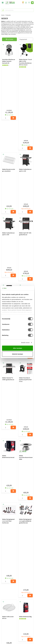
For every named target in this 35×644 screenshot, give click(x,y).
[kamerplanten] (17, 10)
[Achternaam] (26, 598)
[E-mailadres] (17, 603)
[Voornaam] (9, 598)
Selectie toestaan (18, 354)
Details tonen (25, 342)
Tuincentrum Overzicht (18, 639)
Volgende (31, 461)
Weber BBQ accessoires (11, 543)
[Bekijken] (32, 3)
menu (3, 3)
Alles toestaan (17, 348)
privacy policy (27, 594)
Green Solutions (17, 637)
